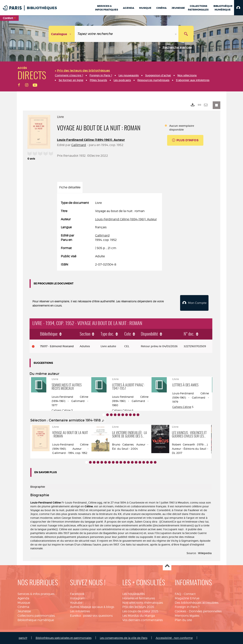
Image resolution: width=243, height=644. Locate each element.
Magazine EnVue (187, 598)
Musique (24, 603)
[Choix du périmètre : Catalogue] (62, 34)
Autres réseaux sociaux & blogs (92, 607)
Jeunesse (24, 611)
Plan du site (183, 620)
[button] (239, 8)
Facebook (77, 594)
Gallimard (79, 145)
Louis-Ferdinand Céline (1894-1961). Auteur (91, 140)
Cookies (180, 611)
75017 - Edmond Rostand (57, 346)
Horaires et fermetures (139, 598)
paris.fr (23, 638)
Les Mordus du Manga (139, 616)
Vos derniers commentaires (143, 620)
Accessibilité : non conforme (174, 638)
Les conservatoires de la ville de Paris (124, 638)
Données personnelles (205, 611)
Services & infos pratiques (36, 594)
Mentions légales (187, 616)
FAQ (178, 594)
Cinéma (23, 607)
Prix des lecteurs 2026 (138, 607)
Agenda (23, 598)
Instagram (78, 598)
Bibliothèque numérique (36, 620)
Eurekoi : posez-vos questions (91, 616)
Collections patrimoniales (36, 616)
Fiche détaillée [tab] (70, 187)
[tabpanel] (109, 234)
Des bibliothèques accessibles (197, 603)
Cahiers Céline (61, 410)
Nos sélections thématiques (143, 603)
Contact (190, 594)
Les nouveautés (134, 594)
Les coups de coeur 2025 (140, 611)
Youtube (76, 603)
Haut (167, 566)
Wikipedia (205, 553)
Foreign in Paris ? (187, 607)
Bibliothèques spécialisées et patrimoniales (64, 638)
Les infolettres (80, 611)
